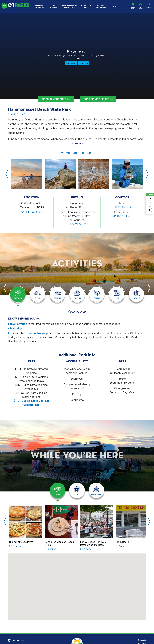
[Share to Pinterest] (150, 205)
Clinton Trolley (36, 333)
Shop (115, 6)
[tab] (18, 294)
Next (147, 174)
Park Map (16, 328)
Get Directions (33, 212)
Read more (76, 144)
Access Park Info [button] (101, 6)
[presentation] (18, 296)
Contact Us (142, 640)
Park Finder (133, 8)
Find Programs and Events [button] (70, 6)
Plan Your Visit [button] (86, 6)
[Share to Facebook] (150, 199)
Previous (7, 174)
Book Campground (54, 99)
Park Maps (141, 8)
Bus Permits (18, 324)
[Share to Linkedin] (150, 210)
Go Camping (53, 6)
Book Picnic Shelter (96, 99)
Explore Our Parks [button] (39, 6)
